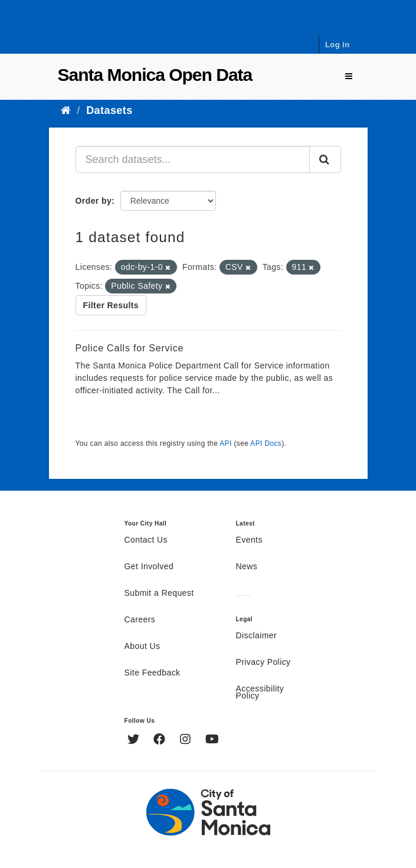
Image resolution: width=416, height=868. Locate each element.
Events (249, 540)
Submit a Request (159, 593)
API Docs (266, 443)
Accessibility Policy (260, 693)
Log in (338, 45)
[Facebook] (161, 740)
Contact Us (146, 540)
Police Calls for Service (130, 348)
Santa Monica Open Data (155, 75)
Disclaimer (257, 636)
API (225, 443)
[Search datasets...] (193, 159)
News (247, 567)
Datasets (109, 110)
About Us (143, 647)
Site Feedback (153, 673)
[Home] (66, 110)
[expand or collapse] (349, 76)
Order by (94, 201)
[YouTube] (212, 740)
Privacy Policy (263, 663)
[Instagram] (187, 740)
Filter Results (111, 305)
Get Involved (149, 567)
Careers (140, 620)
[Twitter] (135, 740)
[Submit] (325, 159)
